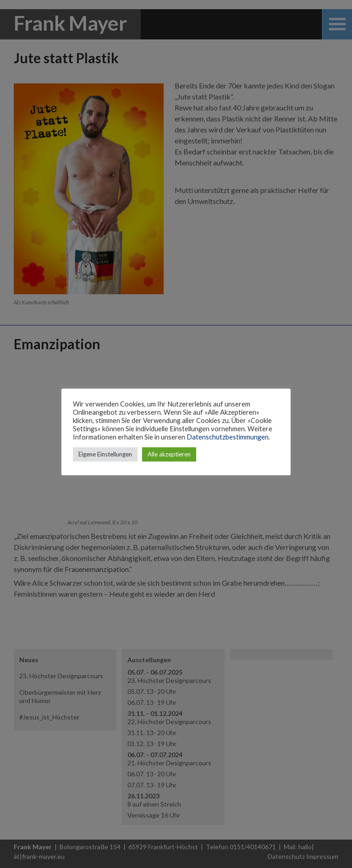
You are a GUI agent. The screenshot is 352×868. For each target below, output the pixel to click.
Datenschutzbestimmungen (228, 437)
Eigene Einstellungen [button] (105, 454)
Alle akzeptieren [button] (169, 454)
